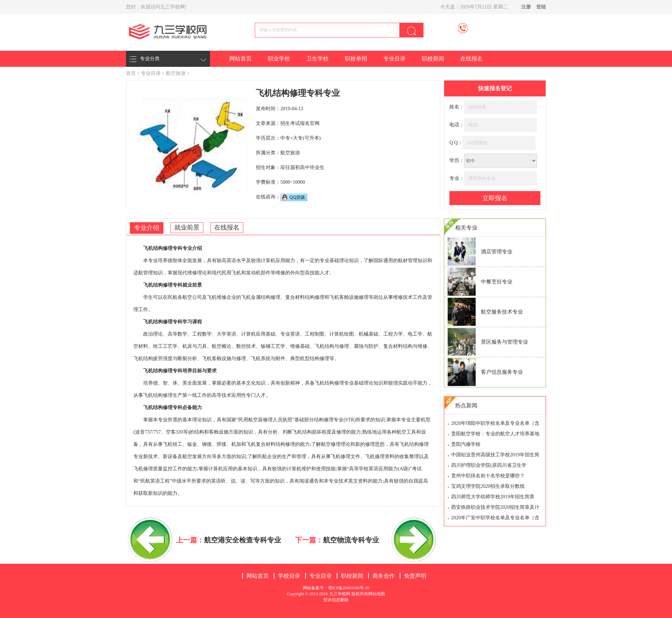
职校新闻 (433, 59)
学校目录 (289, 576)
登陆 (541, 7)
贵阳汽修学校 (466, 444)
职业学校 (279, 59)
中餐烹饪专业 (497, 282)
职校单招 (356, 59)
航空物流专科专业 (351, 540)
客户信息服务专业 (502, 372)
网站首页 (240, 59)
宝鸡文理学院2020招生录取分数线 (488, 486)
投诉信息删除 (336, 600)
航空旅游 (176, 73)
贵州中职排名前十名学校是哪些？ (488, 476)
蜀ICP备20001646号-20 (349, 588)
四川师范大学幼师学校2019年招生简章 (493, 497)
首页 (131, 73)
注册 (526, 7)
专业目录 (394, 59)
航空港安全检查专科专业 (243, 540)
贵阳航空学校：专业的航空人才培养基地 (495, 434)
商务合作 (384, 576)
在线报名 (471, 59)
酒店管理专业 (497, 252)
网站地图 (377, 594)
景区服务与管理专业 (505, 342)
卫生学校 (317, 59)
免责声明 (415, 576)
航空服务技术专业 (502, 312)
